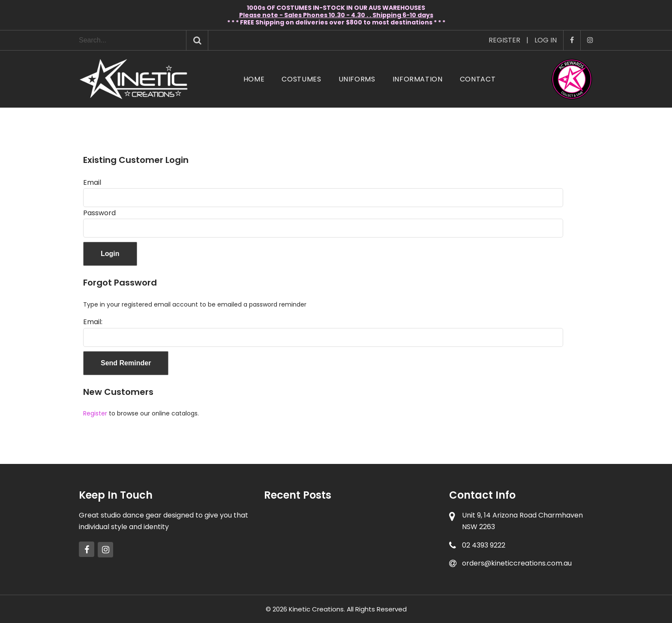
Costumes (301, 79)
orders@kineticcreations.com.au (517, 563)
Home (254, 79)
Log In (546, 40)
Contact (478, 79)
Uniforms (357, 79)
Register (504, 40)
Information (418, 79)
